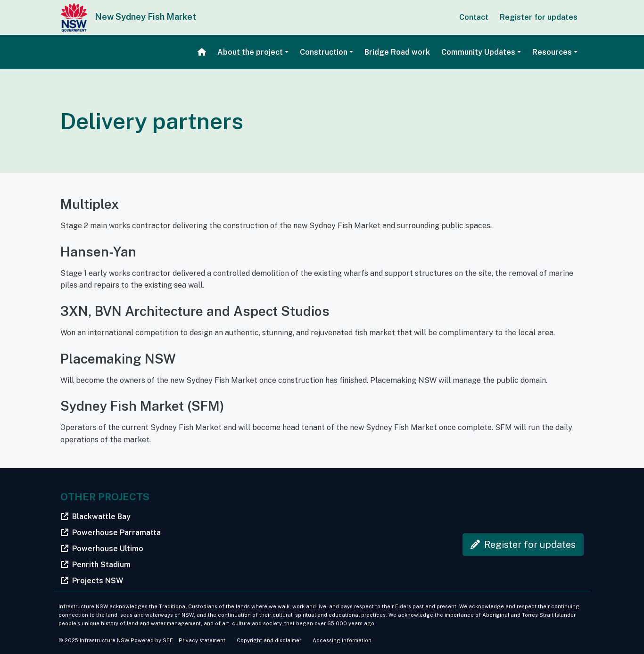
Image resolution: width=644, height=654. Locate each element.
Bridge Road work (397, 52)
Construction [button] (324, 52)
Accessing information (342, 640)
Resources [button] (552, 52)
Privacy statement (202, 640)
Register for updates (539, 17)
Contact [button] (474, 17)
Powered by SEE (152, 640)
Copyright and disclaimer (269, 640)
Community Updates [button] (478, 52)
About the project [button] (250, 52)
